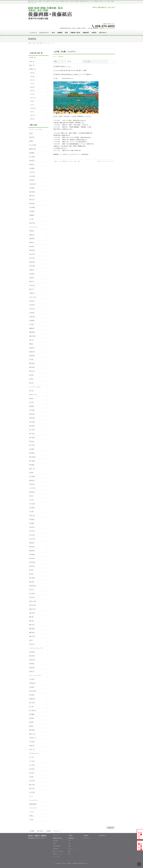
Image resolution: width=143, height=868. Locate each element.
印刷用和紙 (56, 849)
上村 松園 (32, 176)
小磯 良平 (32, 293)
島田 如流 (32, 367)
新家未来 (32, 543)
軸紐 (69, 851)
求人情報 (32, 831)
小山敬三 (32, 324)
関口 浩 (31, 340)
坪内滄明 (32, 465)
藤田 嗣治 (32, 87)
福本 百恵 (32, 613)
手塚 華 (32, 112)
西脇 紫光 (32, 551)
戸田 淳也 (32, 484)
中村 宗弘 (32, 531)
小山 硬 (31, 219)
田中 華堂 (32, 438)
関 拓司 (31, 399)
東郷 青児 (32, 119)
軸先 (69, 843)
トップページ (56, 836)
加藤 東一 (32, 242)
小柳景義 (32, 320)
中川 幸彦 (32, 504)
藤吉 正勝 (32, 636)
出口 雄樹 (32, 157)
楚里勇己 (32, 406)
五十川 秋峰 (33, 145)
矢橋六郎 (32, 746)
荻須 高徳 (32, 192)
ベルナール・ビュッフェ (36, 648)
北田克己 (32, 278)
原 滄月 (31, 574)
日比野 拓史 (33, 108)
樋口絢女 (32, 582)
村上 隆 (31, 707)
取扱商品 (86, 836)
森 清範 (31, 722)
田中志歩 (32, 441)
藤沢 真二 (32, 621)
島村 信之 (32, 371)
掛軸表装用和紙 (57, 846)
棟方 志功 (32, 80)
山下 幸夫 (32, 765)
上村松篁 (32, 180)
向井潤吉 (32, 695)
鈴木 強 (31, 391)
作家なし (32, 816)
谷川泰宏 (32, 449)
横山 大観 (32, 785)
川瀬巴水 (32, 270)
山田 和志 (32, 769)
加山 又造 (32, 254)
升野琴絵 (32, 664)
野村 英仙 (32, 558)
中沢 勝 (31, 512)
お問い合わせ (40, 831)
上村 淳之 (32, 172)
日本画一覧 (32, 58)
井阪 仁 (31, 133)
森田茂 (31, 726)
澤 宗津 (31, 360)
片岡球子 (32, 101)
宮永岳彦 (32, 687)
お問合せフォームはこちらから (107, 28)
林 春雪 (31, 570)
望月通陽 (32, 714)
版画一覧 (32, 65)
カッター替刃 (56, 857)
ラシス (31, 796)
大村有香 (32, 188)
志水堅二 (32, 375)
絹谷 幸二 (32, 281)
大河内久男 (32, 184)
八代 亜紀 (32, 742)
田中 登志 (32, 445)
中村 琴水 (32, 527)
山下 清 (31, 757)
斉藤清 (31, 344)
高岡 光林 (32, 418)
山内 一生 (32, 749)
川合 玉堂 (32, 258)
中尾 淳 (31, 496)
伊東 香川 (32, 161)
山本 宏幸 (32, 781)
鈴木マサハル (33, 395)
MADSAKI (32, 660)
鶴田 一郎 (32, 469)
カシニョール (33, 227)
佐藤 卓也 (32, 352)
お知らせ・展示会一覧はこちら (140, 846)
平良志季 (32, 410)
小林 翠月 (32, 305)
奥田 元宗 (32, 200)
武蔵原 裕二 (33, 699)
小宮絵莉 (32, 313)
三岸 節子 (32, 94)
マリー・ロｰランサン (35, 675)
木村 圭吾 (32, 285)
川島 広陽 (32, 266)
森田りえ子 (32, 734)
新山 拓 (31, 383)
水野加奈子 (32, 683)
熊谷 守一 (32, 289)
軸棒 (69, 846)
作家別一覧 (32, 69)
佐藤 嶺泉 (32, 356)
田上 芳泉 (32, 430)
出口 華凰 (32, 477)
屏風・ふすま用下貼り (58, 851)
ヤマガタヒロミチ (34, 753)
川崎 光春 (32, 262)
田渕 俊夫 (32, 453)
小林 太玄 (32, 309)
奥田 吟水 (32, 196)
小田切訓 (32, 211)
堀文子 (31, 640)
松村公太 (32, 671)
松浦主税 (32, 668)
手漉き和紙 (56, 841)
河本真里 (32, 274)
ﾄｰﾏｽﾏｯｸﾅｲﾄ (32, 488)
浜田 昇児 (32, 566)
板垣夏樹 (32, 153)
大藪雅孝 (32, 215)
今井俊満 (32, 168)
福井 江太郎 (33, 601)
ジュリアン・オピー (35, 387)
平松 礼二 (32, 590)
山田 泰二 (32, 773)
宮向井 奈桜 (33, 691)
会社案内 (48, 831)
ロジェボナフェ (34, 800)
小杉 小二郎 (33, 297)
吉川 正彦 (32, 792)
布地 (69, 841)
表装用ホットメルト (58, 854)
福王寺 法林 (33, 605)
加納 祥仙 (32, 250)
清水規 (31, 379)
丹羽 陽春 (32, 555)
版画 (60, 56)
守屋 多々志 (33, 98)
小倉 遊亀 (32, 207)
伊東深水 (32, 165)
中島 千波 (32, 516)
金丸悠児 (32, 246)
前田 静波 (32, 656)
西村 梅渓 (32, 547)
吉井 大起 (32, 788)
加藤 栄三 (32, 235)
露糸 (69, 854)
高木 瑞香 (32, 422)
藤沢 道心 (32, 625)
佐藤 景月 (32, 348)
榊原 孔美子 (33, 336)
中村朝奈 (32, 523)
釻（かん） (71, 849)
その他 (31, 820)
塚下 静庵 (32, 461)
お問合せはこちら (140, 834)
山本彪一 (32, 777)
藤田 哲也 (32, 633)
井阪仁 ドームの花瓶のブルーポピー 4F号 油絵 (66, 161)
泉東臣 (31, 141)
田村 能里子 (33, 457)
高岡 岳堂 (32, 414)
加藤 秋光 (32, 239)
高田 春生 (32, 426)
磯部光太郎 (32, 149)
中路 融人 (32, 519)
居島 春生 (32, 137)
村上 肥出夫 (33, 710)
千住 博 (32, 84)
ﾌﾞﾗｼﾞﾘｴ (31, 812)
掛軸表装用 (71, 838)
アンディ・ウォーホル (36, 129)
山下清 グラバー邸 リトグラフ (106, 161)
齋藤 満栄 (32, 332)
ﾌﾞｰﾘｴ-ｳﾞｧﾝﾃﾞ (33, 808)
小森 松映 (32, 317)
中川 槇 (31, 500)
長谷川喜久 (32, 562)
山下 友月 (32, 761)
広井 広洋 (32, 597)
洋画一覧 (32, 61)
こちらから (68, 66)
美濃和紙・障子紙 (57, 838)
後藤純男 (32, 328)
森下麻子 (32, 718)
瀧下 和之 (32, 434)
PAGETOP (111, 828)
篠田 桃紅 (32, 73)
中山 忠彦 (32, 535)
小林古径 (32, 301)
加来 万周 (32, 115)
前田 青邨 (32, 91)
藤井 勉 (31, 617)
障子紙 (54, 843)
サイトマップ (57, 831)
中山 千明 (32, 539)
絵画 (62, 56)
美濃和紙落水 (33, 804)
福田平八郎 (32, 609)
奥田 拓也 (32, 204)
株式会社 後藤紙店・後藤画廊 (69, 863)
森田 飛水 (32, 730)
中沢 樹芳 (32, 508)
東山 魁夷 (32, 76)
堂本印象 (32, 492)
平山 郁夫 (32, 594)
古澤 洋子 (32, 105)
